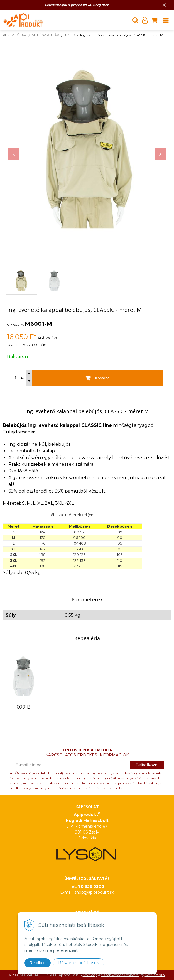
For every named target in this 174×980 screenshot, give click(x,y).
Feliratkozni (147, 765)
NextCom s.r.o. (155, 975)
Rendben (38, 963)
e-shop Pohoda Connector (120, 975)
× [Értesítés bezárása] (165, 5)
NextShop (90, 975)
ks (23, 378)
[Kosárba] (98, 378)
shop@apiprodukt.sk (94, 892)
